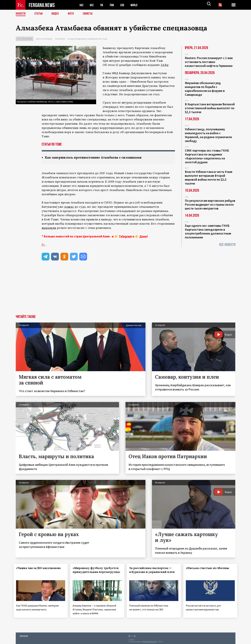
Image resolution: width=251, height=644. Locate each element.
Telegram (125, 236)
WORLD (137, 5)
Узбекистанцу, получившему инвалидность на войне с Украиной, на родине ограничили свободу (208, 135)
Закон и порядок (44, 39)
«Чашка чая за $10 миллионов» (41, 568)
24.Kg (165, 65)
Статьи (39, 14)
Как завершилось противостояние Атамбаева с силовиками (96, 158)
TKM (113, 5)
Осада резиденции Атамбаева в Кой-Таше (87, 39)
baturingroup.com (150, 641)
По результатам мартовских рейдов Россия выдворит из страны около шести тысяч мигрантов (210, 204)
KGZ (92, 5)
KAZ (82, 5)
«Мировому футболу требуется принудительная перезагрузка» (95, 572)
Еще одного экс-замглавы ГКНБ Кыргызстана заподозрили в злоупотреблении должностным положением (208, 231)
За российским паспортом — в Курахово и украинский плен (152, 572)
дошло (69, 207)
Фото (72, 14)
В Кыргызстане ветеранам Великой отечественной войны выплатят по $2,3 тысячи (210, 108)
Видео (56, 14)
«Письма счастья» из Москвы (209, 568)
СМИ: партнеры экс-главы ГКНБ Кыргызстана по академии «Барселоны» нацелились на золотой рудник (207, 156)
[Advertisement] (125, 291)
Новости (21, 14)
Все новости (227, 245)
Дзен (143, 236)
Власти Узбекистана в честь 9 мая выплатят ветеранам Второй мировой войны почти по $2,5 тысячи (209, 178)
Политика (60, 39)
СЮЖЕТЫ (90, 14)
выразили (49, 228)
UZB (124, 5)
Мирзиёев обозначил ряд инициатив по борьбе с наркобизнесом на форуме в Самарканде (205, 89)
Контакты (24, 635)
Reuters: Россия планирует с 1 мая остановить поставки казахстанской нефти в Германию (209, 62)
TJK (103, 5)
